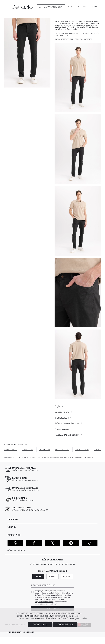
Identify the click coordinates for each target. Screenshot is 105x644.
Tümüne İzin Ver (65, 625)
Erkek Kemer (28, 450)
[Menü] (7, 7)
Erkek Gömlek (10, 450)
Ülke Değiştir (18, 551)
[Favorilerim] (81, 7)
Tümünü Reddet (40, 625)
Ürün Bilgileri (63, 418)
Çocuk (67, 577)
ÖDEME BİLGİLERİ (64, 429)
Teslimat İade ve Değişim (68, 435)
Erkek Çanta (44, 450)
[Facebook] (34, 543)
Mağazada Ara (63, 412)
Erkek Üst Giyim (62, 450)
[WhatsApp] (15, 543)
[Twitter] (53, 543)
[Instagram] (71, 543)
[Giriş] (70, 7)
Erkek (52, 577)
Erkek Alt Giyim (82, 450)
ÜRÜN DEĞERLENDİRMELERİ (68, 424)
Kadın (38, 576)
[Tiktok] (90, 543)
